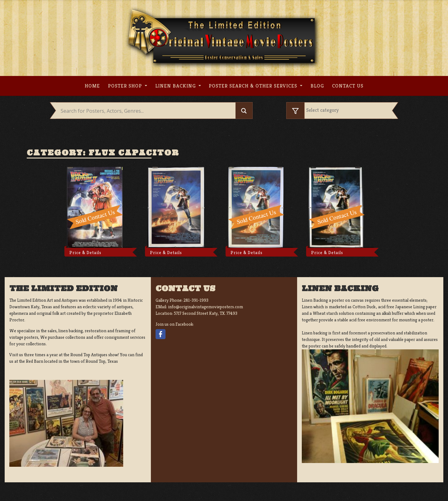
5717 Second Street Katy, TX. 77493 (206, 313)
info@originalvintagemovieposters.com (205, 307)
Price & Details (85, 253)
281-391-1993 (196, 300)
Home (92, 86)
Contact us (348, 86)
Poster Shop (126, 86)
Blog (317, 86)
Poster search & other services (254, 86)
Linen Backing (176, 86)
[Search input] (147, 111)
